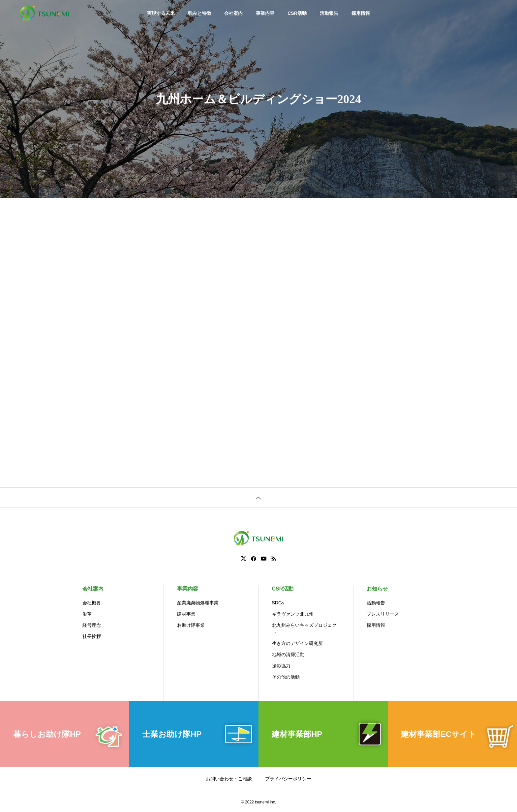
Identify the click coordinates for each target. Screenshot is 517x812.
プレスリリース (383, 614)
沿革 (87, 614)
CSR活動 (297, 13)
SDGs (278, 603)
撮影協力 (281, 666)
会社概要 (92, 603)
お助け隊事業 (191, 625)
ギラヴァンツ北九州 (293, 614)
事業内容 (265, 13)
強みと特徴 (199, 13)
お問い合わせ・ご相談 (229, 779)
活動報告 (329, 13)
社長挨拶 (92, 636)
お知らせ (377, 589)
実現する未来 (161, 13)
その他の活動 (286, 677)
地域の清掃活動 (288, 654)
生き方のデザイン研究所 (297, 643)
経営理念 (92, 625)
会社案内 (233, 13)
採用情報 (361, 13)
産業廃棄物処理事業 (198, 603)
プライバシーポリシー (288, 779)
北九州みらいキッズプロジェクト (304, 629)
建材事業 (186, 614)
